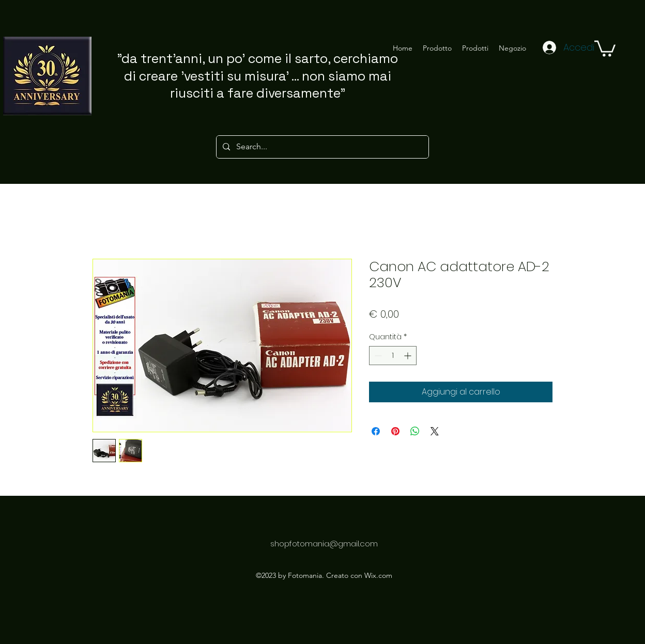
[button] (605, 48)
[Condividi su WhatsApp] (415, 431)
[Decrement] (377, 356)
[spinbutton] (393, 356)
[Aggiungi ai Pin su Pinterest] (395, 431)
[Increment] (409, 356)
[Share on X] (435, 431)
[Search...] (321, 147)
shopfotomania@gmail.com (324, 544)
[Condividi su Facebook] (376, 431)
